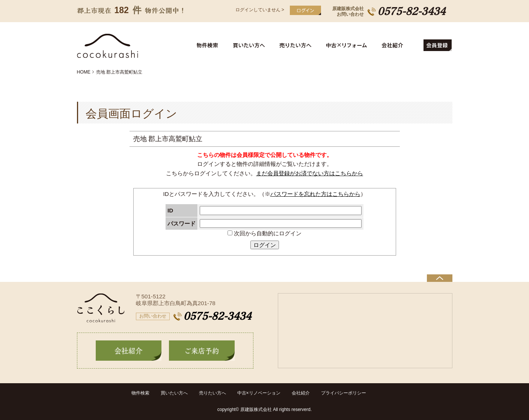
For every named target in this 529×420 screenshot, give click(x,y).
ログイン (265, 245)
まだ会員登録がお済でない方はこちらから (310, 173)
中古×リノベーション (259, 393)
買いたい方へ (250, 45)
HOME (84, 72)
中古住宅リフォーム (348, 45)
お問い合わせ (153, 316)
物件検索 (212, 45)
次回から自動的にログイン (264, 233)
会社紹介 (399, 45)
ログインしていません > (260, 10)
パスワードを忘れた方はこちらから (315, 194)
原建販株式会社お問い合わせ (348, 11)
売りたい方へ (297, 45)
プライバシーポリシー (344, 393)
